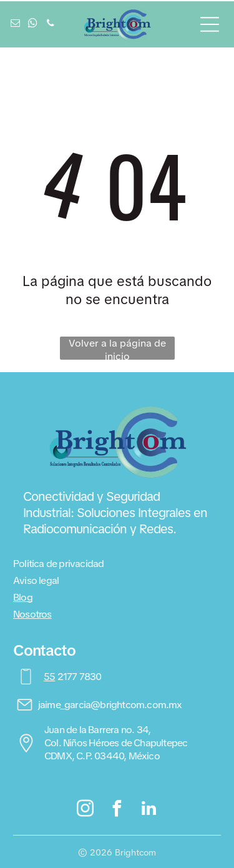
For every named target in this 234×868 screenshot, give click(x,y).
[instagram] (85, 810)
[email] (16, 25)
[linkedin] (149, 810)
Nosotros (32, 614)
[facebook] (117, 810)
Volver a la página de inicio (117, 348)
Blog (23, 597)
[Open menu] (210, 24)
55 (49, 677)
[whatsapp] (33, 25)
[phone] (51, 25)
